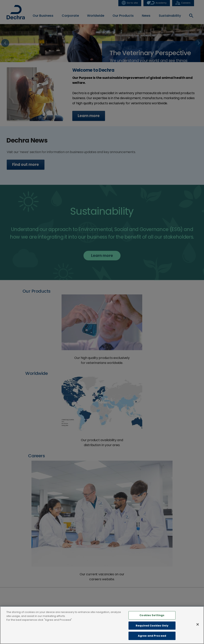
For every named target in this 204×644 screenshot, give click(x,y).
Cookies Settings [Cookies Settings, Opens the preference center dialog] (152, 615)
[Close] (198, 624)
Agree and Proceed (152, 636)
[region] (102, 625)
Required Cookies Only (152, 626)
